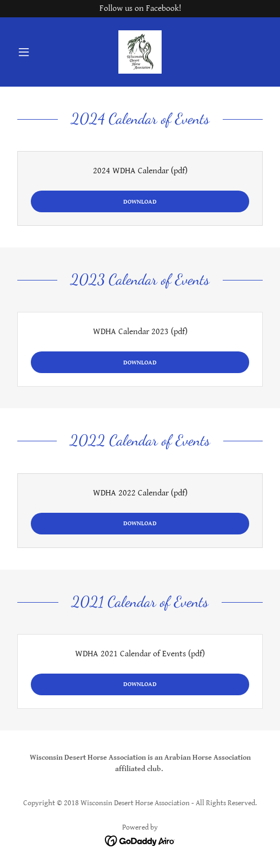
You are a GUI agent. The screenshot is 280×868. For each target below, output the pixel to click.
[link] (140, 52)
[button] (32, 52)
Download (140, 202)
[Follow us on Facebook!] (140, 9)
